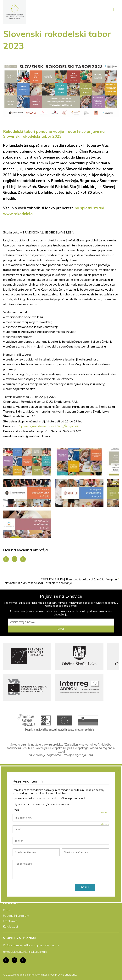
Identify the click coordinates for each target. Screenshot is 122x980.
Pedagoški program (16, 916)
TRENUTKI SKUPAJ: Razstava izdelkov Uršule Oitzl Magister (80, 579)
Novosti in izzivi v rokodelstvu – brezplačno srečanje (37, 583)
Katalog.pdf (11, 927)
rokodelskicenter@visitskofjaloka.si (25, 952)
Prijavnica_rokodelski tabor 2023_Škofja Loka (49, 426)
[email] (61, 622)
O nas (7, 910)
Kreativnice (10, 921)
